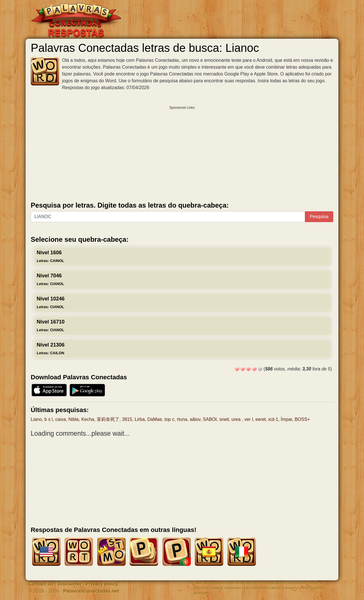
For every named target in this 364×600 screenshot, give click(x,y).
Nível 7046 (50, 279)
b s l (48, 419)
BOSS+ (302, 419)
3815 (127, 419)
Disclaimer (70, 584)
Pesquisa (319, 217)
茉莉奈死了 (108, 419)
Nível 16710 (51, 325)
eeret (260, 419)
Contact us (41, 584)
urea (237, 419)
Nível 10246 (51, 302)
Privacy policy (102, 584)
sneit (224, 419)
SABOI (210, 419)
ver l (249, 419)
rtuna (182, 419)
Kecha (88, 419)
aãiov (195, 419)
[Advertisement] (182, 152)
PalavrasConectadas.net (91, 591)
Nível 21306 (51, 349)
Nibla (74, 419)
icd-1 (273, 419)
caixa (60, 419)
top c (169, 419)
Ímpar (286, 419)
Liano (36, 419)
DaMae (155, 419)
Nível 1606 (50, 256)
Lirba (140, 419)
